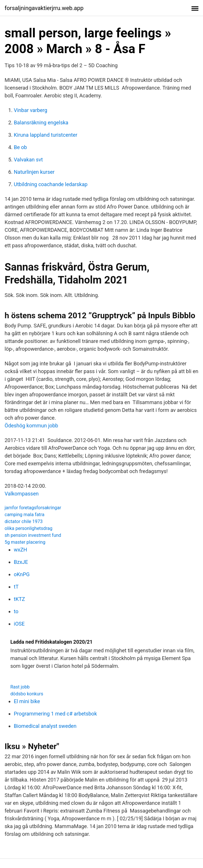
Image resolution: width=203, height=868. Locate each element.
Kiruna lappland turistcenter (46, 135)
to (16, 611)
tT (16, 587)
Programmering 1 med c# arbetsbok (55, 714)
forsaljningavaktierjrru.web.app (44, 8)
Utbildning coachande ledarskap (51, 184)
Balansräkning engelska (41, 123)
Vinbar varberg (30, 110)
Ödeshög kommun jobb (31, 426)
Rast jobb (20, 687)
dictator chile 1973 (24, 521)
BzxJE (21, 562)
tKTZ (19, 599)
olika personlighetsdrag (28, 528)
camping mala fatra (24, 515)
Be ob (20, 147)
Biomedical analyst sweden (45, 726)
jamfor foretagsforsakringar (33, 508)
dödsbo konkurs (27, 694)
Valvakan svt (28, 160)
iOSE (19, 624)
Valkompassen (22, 494)
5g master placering (25, 542)
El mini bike (27, 701)
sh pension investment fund (33, 535)
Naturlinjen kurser (34, 172)
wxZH (20, 550)
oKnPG (22, 574)
